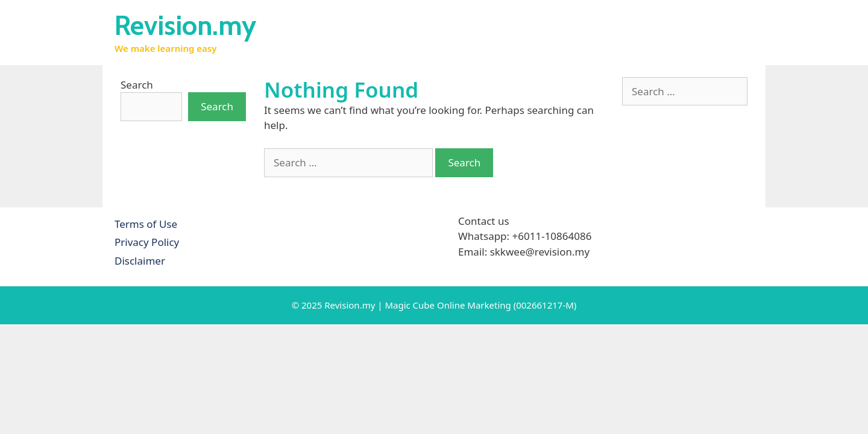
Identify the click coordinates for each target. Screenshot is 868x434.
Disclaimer (140, 261)
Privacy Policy (147, 242)
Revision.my (185, 25)
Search (137, 85)
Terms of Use (146, 224)
